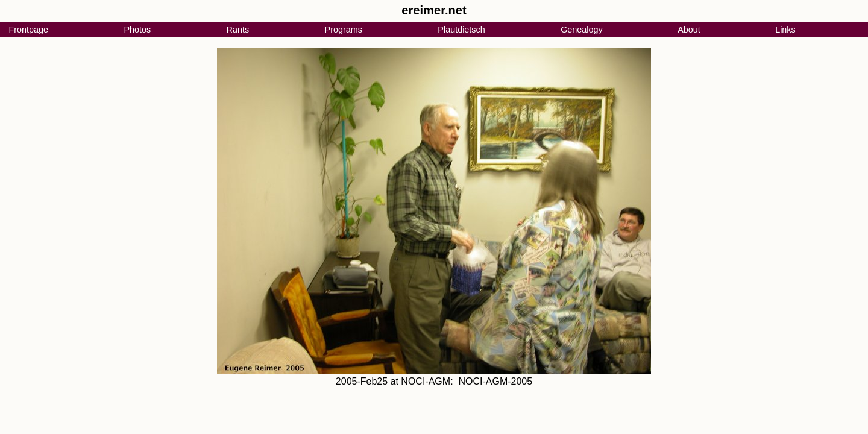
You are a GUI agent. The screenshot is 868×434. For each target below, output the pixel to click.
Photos (137, 30)
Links (785, 30)
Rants (238, 30)
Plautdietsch (461, 30)
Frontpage (28, 30)
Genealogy (582, 30)
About (689, 30)
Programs (344, 30)
